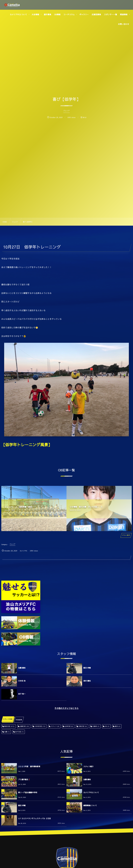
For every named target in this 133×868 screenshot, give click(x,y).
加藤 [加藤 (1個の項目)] (7, 732)
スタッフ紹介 (88, 766)
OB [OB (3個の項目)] (107, 726)
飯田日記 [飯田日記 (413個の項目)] (9, 726)
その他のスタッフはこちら (66, 708)
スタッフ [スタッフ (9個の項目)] (55, 726)
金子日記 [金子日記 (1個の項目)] (19, 732)
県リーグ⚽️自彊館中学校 (28, 792)
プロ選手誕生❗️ (24, 779)
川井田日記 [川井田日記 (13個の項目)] (40, 726)
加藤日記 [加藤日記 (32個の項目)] (25, 726)
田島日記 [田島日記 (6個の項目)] (83, 726)
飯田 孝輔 (87, 668)
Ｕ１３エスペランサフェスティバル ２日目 (34, 818)
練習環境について (90, 805)
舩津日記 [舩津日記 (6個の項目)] (69, 726)
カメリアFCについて (91, 792)
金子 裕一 (22, 694)
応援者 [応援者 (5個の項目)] (96, 726)
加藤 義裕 (22, 668)
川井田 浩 (22, 681)
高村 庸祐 (87, 681)
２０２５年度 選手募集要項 (29, 766)
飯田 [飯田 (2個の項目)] (118, 726)
